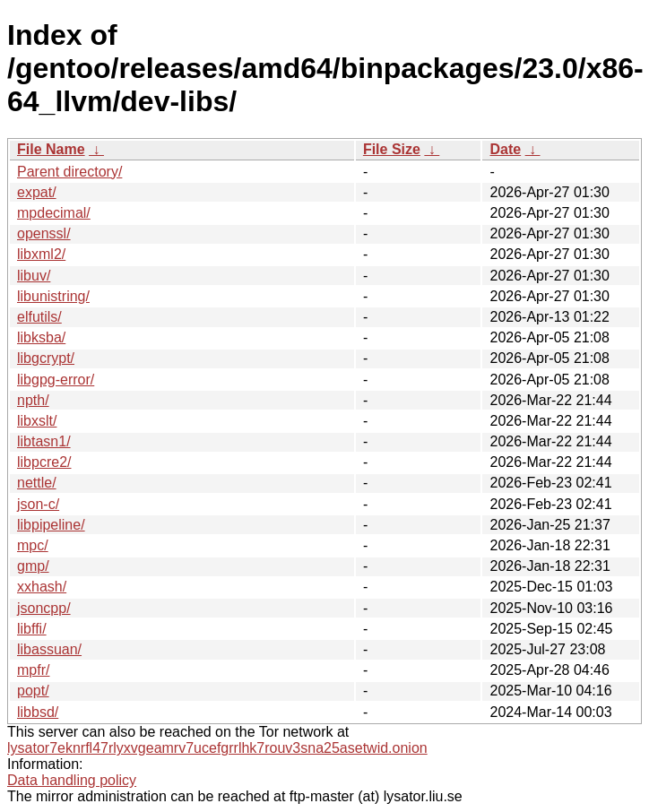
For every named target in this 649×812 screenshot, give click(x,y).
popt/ (33, 691)
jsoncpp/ (44, 608)
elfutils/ (39, 317)
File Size (392, 149)
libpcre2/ (44, 462)
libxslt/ (37, 421)
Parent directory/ (69, 172)
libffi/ (32, 629)
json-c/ (38, 504)
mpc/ (33, 545)
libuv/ (34, 276)
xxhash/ (42, 587)
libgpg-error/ (56, 380)
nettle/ (37, 483)
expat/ (37, 192)
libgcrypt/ (46, 358)
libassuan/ (49, 649)
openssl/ (44, 233)
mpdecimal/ (54, 213)
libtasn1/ (44, 441)
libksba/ (41, 337)
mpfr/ (33, 670)
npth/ (33, 400)
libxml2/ (41, 254)
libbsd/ (38, 712)
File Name (51, 149)
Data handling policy (72, 780)
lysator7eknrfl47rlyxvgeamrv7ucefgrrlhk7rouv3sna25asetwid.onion (217, 748)
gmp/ (33, 566)
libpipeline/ (51, 525)
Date (505, 149)
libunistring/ (53, 296)
